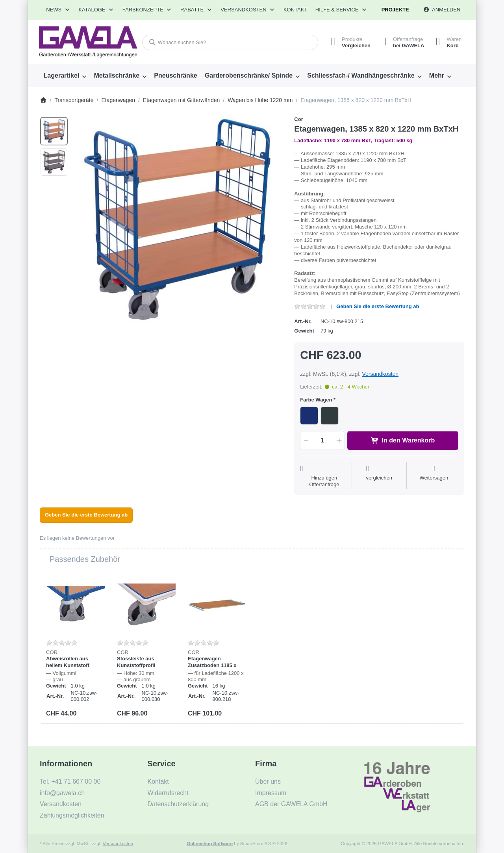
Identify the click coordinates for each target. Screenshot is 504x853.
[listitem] (179, 220)
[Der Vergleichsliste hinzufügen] (379, 476)
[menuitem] (65, 76)
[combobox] (230, 42)
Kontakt (295, 10)
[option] (54, 131)
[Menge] (322, 440)
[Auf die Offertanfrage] (324, 476)
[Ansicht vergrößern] (179, 220)
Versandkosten (380, 374)
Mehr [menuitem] (437, 75)
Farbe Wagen (316, 400)
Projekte (395, 10)
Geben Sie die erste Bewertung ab (378, 306)
